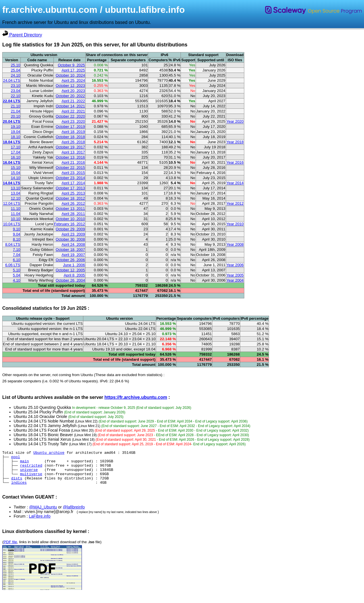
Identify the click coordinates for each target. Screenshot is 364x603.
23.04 (15, 91)
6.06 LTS (13, 265)
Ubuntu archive (49, 453)
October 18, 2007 (70, 250)
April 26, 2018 (73, 142)
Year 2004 (235, 280)
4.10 (16, 280)
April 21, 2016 (73, 162)
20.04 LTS (12, 121)
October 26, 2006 (70, 260)
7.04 (16, 255)
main (24, 463)
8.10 (16, 239)
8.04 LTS (13, 244)
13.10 (15, 188)
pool (15, 458)
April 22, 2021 (73, 111)
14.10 (15, 178)
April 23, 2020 (73, 121)
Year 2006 (235, 265)
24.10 (15, 75)
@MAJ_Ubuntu (43, 514)
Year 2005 (235, 275)
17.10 (15, 147)
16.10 (15, 157)
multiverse (31, 479)
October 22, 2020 (70, 116)
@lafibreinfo (74, 514)
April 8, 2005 (74, 275)
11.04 (15, 214)
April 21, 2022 (73, 101)
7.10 (16, 250)
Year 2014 (235, 183)
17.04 (15, 152)
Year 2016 (235, 162)
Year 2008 (235, 244)
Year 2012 (235, 203)
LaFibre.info (40, 523)
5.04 (16, 275)
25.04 (15, 70)
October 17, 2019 (70, 127)
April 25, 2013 (73, 193)
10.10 (15, 219)
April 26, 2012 (73, 203)
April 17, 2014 (73, 183)
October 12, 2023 (70, 86)
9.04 (16, 234)
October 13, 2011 (70, 209)
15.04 (15, 173)
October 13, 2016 (70, 157)
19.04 (15, 132)
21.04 (15, 111)
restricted (31, 469)
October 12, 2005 (70, 270)
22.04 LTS (12, 101)
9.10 (16, 229)
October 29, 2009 (70, 229)
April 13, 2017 (73, 152)
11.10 (15, 209)
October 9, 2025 (71, 65)
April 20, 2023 (73, 91)
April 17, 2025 (73, 70)
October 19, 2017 (70, 147)
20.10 (15, 116)
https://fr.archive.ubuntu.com (136, 397)
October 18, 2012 (70, 198)
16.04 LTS (12, 162)
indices (19, 489)
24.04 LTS (12, 80)
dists (17, 484)
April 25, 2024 (73, 80)
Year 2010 (235, 224)
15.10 (15, 168)
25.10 (15, 65)
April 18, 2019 (73, 132)
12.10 (15, 198)
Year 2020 (235, 121)
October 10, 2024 (70, 75)
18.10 (15, 137)
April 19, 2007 (73, 255)
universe (29, 474)
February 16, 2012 (70, 224)
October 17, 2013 (70, 188)
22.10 (15, 96)
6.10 (16, 260)
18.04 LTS (12, 142)
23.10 (15, 86)
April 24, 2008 (73, 244)
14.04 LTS (12, 183)
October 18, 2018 (70, 137)
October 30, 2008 (70, 239)
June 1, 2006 (74, 265)
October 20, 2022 (70, 96)
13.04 (15, 193)
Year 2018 (235, 142)
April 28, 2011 (73, 214)
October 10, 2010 (70, 219)
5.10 (16, 270)
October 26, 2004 (70, 280)
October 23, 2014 (70, 178)
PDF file (10, 549)
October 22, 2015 (70, 168)
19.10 (15, 127)
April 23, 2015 (73, 173)
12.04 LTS (12, 203)
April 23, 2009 (73, 234)
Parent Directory (22, 35)
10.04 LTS (12, 224)
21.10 (15, 106)
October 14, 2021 (70, 106)
